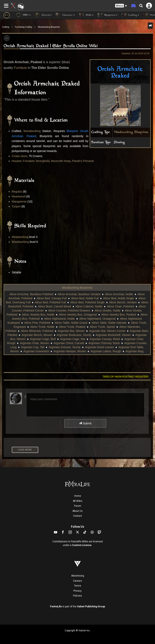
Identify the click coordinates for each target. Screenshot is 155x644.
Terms (78, 586)
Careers (77, 581)
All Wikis (78, 501)
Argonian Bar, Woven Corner (107, 331)
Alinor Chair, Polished (120, 306)
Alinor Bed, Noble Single (119, 298)
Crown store (19, 156)
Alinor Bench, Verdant (123, 302)
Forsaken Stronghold (36, 161)
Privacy (77, 591)
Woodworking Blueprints (49, 27)
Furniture (20, 68)
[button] (121, 6)
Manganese (19, 201)
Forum (78, 506)
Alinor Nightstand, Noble (59, 319)
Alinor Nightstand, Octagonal (97, 319)
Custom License (82, 545)
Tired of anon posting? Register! (126, 377)
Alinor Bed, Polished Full (50, 302)
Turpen (16, 206)
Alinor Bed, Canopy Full (52, 298)
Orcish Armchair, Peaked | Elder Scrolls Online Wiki (51, 46)
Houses (17, 161)
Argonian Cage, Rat (73, 339)
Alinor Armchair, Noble (119, 294)
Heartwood (19, 196)
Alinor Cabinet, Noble (89, 306)
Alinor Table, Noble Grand (71, 323)
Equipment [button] (108, 15)
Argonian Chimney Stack (104, 343)
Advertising (78, 576)
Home (78, 496)
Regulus (17, 192)
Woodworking (32, 131)
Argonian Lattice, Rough (106, 351)
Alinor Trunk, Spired (102, 327)
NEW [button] (23, 15)
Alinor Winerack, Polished (37, 331)
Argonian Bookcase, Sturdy (74, 335)
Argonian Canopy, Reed (105, 339)
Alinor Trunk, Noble (42, 327)
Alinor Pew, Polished (37, 323)
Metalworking (20, 237)
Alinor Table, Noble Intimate (109, 323)
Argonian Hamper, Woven (70, 351)
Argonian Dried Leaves (99, 347)
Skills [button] (86, 15)
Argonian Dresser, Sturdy (64, 347)
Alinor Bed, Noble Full (85, 298)
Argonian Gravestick (36, 351)
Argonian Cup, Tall (33, 347)
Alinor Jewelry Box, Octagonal (78, 315)
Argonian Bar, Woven (71, 331)
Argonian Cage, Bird (43, 339)
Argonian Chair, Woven (35, 343)
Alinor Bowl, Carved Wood (54, 306)
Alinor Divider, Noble (108, 310)
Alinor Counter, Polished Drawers (69, 310)
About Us (77, 511)
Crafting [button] (130, 15)
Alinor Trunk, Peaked (72, 327)
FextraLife (56, 607)
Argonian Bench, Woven (37, 335)
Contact (77, 516)
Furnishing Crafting (23, 27)
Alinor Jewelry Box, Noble (38, 315)
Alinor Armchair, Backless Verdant (79, 294)
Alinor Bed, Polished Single (88, 302)
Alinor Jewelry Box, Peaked (119, 315)
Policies (77, 596)
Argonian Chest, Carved (69, 343)
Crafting (6, 27)
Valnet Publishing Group (91, 607)
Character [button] (65, 15)
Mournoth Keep (61, 161)
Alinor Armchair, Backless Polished (31, 294)
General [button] (43, 15)
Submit (85, 423)
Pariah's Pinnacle (83, 161)
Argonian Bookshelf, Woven (113, 335)
